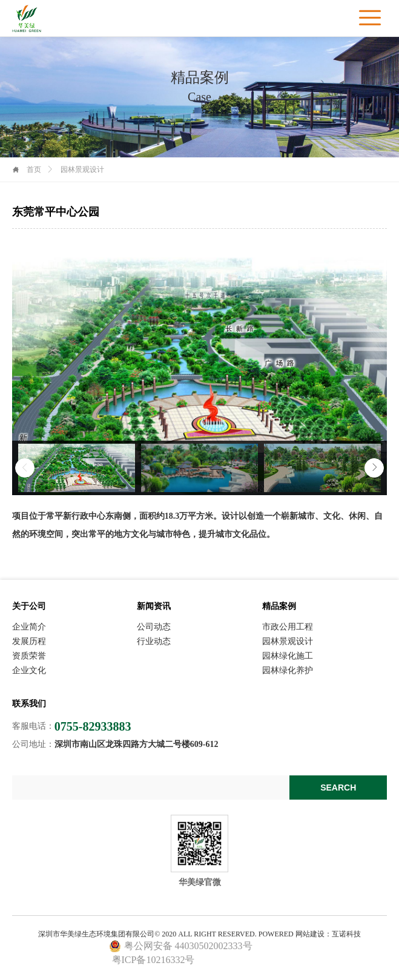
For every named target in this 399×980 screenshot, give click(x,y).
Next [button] (374, 468)
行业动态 (154, 642)
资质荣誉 (29, 656)
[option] (77, 468)
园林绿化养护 (288, 671)
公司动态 (154, 627)
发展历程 (29, 642)
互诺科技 (346, 934)
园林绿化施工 (288, 656)
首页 (34, 169)
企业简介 (29, 627)
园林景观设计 (288, 642)
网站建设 (310, 934)
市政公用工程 (288, 627)
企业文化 (29, 671)
